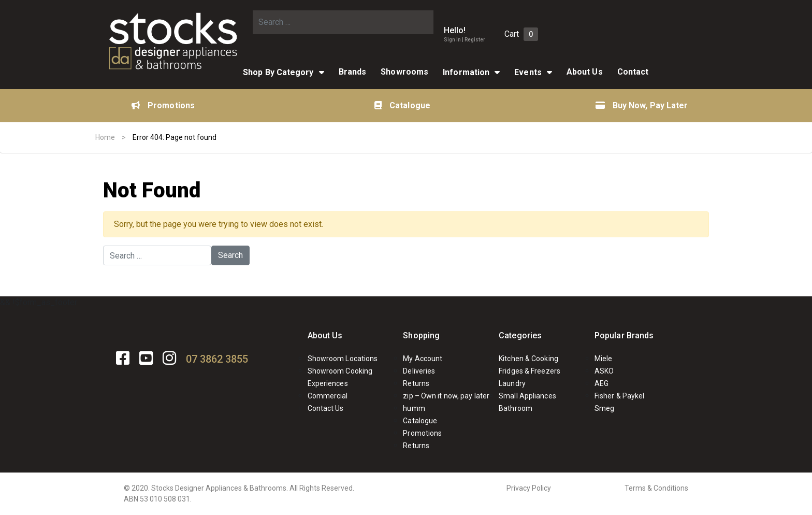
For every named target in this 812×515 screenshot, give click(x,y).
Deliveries (419, 371)
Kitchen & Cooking (528, 359)
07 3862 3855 (217, 359)
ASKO (604, 371)
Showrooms (404, 72)
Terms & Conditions (656, 488)
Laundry (512, 383)
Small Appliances (527, 396)
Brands (353, 72)
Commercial (328, 396)
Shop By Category (278, 72)
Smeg (604, 408)
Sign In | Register (465, 40)
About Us (585, 72)
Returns (416, 383)
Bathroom (516, 408)
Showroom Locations (343, 359)
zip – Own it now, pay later (446, 396)
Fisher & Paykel (620, 396)
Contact (633, 72)
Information (466, 72)
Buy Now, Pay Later (642, 105)
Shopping (421, 335)
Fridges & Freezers (530, 371)
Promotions (163, 105)
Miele (604, 359)
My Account (423, 359)
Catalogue (402, 105)
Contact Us (326, 408)
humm (414, 408)
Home (105, 137)
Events (528, 72)
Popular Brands (624, 335)
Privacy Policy (529, 488)
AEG (601, 383)
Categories (520, 335)
